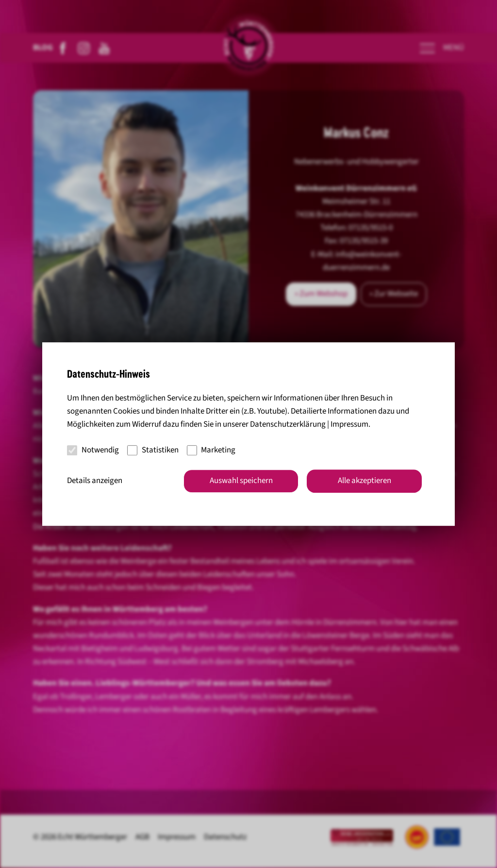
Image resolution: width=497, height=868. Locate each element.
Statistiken (153, 450)
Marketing (211, 450)
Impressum (349, 425)
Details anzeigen (95, 481)
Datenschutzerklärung (288, 425)
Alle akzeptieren (364, 481)
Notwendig (93, 450)
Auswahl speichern (241, 481)
